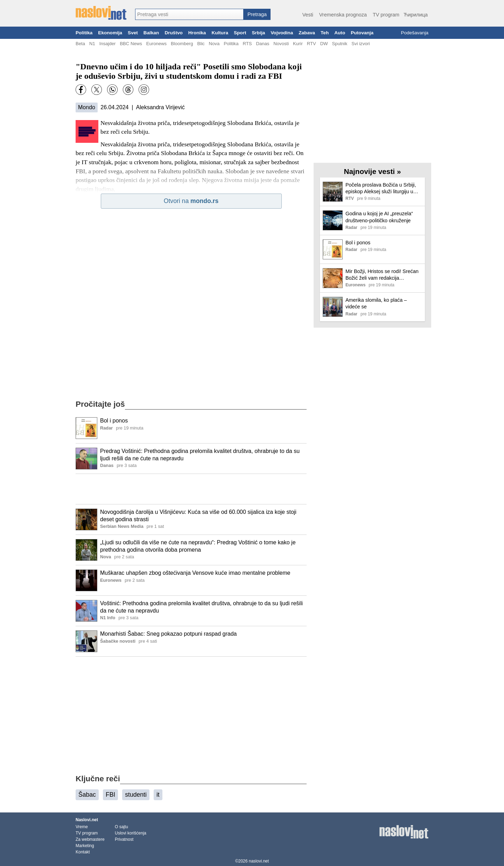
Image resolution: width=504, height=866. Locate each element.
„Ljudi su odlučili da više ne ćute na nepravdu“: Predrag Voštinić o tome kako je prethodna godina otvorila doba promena (198, 546)
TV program (386, 15)
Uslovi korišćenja (131, 833)
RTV (311, 44)
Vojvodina (282, 33)
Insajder (108, 44)
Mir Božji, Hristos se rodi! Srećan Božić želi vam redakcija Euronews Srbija (382, 275)
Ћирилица (416, 15)
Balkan (151, 33)
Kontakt (83, 852)
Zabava (307, 33)
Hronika (197, 33)
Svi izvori (360, 44)
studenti (136, 795)
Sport (240, 33)
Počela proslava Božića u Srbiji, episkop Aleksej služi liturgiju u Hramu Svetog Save (381, 188)
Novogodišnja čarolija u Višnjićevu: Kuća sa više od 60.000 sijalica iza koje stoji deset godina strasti (198, 516)
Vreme (82, 827)
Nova (214, 44)
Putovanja (362, 33)
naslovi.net (259, 861)
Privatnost (124, 839)
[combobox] (189, 14)
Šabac (87, 795)
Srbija (258, 33)
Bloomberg (182, 44)
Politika (84, 33)
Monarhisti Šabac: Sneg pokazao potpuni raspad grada (168, 634)
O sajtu (121, 827)
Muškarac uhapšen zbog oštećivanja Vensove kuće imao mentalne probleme (195, 573)
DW (324, 44)
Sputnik (340, 44)
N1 (92, 44)
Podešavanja (415, 33)
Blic (201, 44)
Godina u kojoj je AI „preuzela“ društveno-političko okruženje (379, 217)
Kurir (298, 44)
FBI (110, 795)
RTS (247, 44)
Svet (133, 33)
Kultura (220, 33)
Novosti (281, 44)
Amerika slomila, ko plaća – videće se (376, 303)
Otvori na (191, 201)
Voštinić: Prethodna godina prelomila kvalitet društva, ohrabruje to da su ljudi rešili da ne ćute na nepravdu (201, 607)
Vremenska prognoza (343, 15)
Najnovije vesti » (373, 171)
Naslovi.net (87, 820)
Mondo (87, 107)
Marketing (85, 846)
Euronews (156, 44)
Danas (262, 44)
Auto (340, 33)
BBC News (131, 44)
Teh (325, 33)
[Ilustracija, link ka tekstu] (86, 429)
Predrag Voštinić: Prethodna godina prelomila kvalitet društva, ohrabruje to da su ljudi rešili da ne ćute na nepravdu (200, 455)
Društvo (173, 33)
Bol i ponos (114, 421)
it (158, 795)
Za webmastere (90, 839)
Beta (80, 44)
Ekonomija (110, 33)
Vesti (308, 15)
